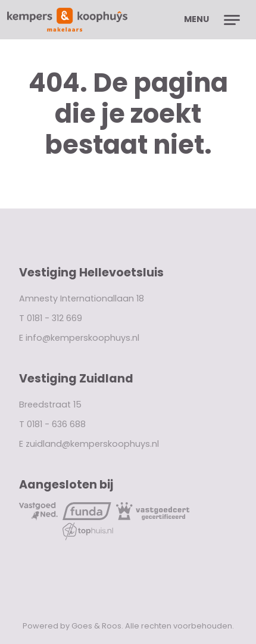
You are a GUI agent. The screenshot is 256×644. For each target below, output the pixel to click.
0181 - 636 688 (56, 424)
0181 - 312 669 (54, 318)
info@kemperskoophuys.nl (82, 338)
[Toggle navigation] (232, 20)
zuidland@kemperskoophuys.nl (92, 444)
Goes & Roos (96, 626)
